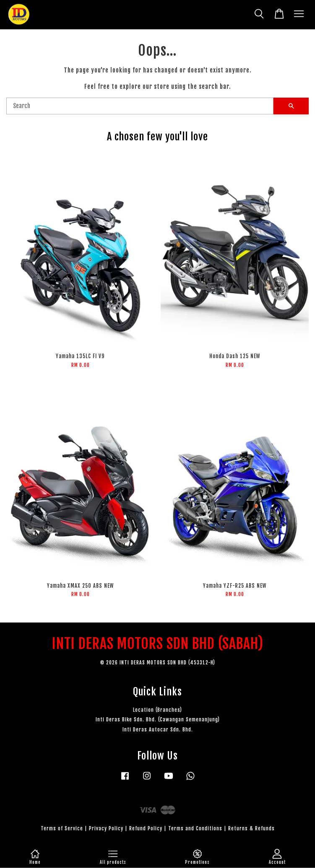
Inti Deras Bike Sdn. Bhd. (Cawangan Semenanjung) (158, 719)
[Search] (140, 106)
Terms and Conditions (195, 828)
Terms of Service (62, 828)
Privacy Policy (106, 828)
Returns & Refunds (251, 828)
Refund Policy (146, 828)
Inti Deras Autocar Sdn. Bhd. (158, 730)
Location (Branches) (157, 710)
